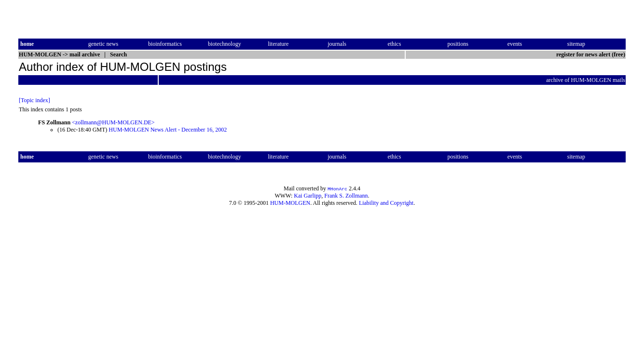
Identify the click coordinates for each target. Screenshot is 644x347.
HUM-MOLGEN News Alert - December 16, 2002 (168, 130)
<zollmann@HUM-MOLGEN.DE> (113, 122)
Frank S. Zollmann (346, 196)
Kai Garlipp (308, 196)
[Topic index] (34, 100)
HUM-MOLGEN (290, 203)
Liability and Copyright (386, 203)
